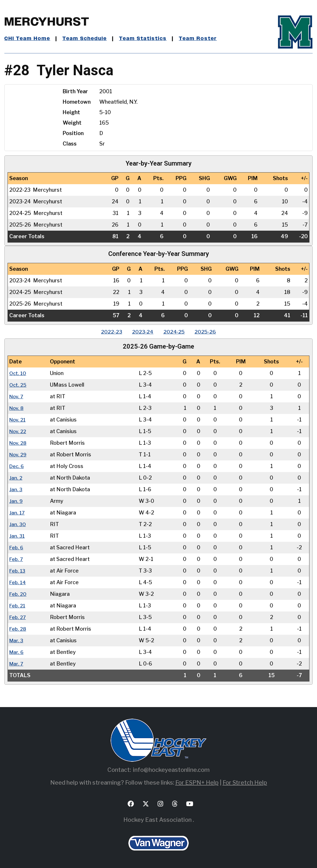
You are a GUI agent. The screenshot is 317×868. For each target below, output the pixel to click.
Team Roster (202, 39)
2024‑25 (175, 332)
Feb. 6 (17, 547)
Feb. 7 (17, 559)
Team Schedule (86, 39)
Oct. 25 (18, 384)
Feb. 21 (18, 605)
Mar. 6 (17, 652)
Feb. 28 (18, 628)
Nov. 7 (17, 396)
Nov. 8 (17, 408)
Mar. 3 (17, 640)
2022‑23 (109, 332)
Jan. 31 (17, 536)
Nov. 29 (19, 454)
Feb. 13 (18, 570)
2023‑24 (142, 332)
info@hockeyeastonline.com (171, 770)
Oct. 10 (18, 373)
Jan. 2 (16, 477)
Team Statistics (146, 39)
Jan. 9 (16, 501)
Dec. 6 (17, 466)
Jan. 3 (16, 489)
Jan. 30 (18, 524)
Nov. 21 (18, 419)
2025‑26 (208, 332)
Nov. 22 (19, 431)
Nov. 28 (19, 443)
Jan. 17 (17, 512)
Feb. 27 (18, 617)
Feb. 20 (18, 594)
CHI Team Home (28, 39)
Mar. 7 (17, 663)
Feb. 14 (18, 582)
